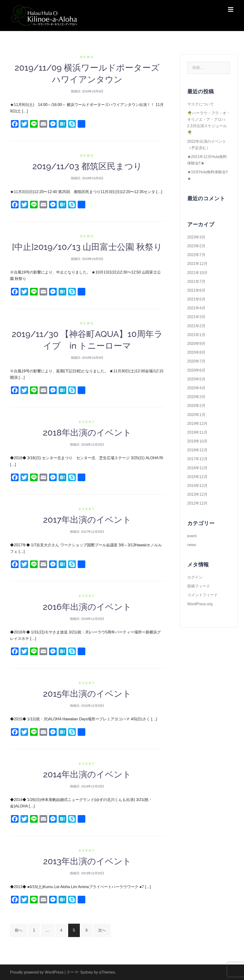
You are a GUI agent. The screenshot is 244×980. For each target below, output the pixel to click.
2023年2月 (196, 246)
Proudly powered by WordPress (37, 972)
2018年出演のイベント (87, 432)
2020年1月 (196, 415)
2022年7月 (196, 255)
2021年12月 (197, 264)
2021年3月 (196, 317)
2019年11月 (197, 432)
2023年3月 (196, 237)
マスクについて (201, 104)
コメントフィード (203, 595)
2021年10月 (197, 273)
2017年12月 (197, 459)
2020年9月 (196, 344)
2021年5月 (196, 299)
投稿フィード (199, 586)
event (87, 422)
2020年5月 (196, 379)
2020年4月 (196, 388)
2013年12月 (197, 494)
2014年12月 (197, 486)
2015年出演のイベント (87, 694)
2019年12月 (197, 424)
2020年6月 (196, 370)
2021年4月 (196, 308)
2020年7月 (196, 361)
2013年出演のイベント (87, 861)
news (87, 57)
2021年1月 (196, 335)
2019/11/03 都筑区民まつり (87, 166)
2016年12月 (197, 468)
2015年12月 (197, 477)
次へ (102, 930)
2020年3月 (196, 397)
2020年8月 (196, 352)
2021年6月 (196, 290)
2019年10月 (197, 441)
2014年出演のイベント (87, 774)
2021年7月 (196, 282)
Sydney (87, 972)
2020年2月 (196, 406)
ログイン (195, 577)
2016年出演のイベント (87, 607)
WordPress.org (200, 604)
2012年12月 (197, 503)
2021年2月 (196, 326)
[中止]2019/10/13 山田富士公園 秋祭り (87, 247)
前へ (19, 930)
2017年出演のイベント (87, 520)
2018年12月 (197, 450)
